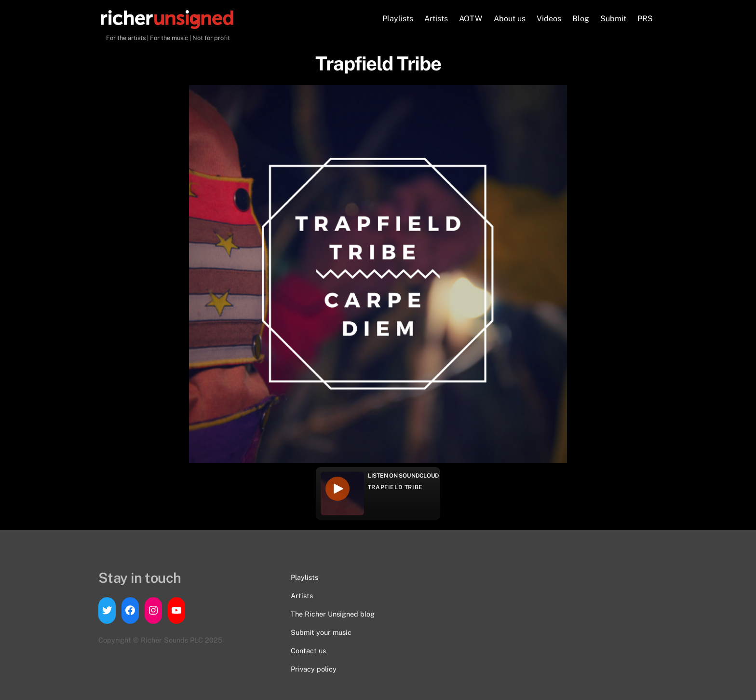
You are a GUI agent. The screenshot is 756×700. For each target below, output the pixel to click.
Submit (613, 19)
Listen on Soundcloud (404, 476)
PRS (645, 19)
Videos (549, 19)
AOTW (471, 19)
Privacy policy (314, 669)
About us (510, 19)
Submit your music (321, 632)
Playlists (398, 19)
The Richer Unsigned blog (333, 614)
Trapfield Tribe (395, 487)
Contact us (308, 651)
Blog (581, 19)
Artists (436, 19)
